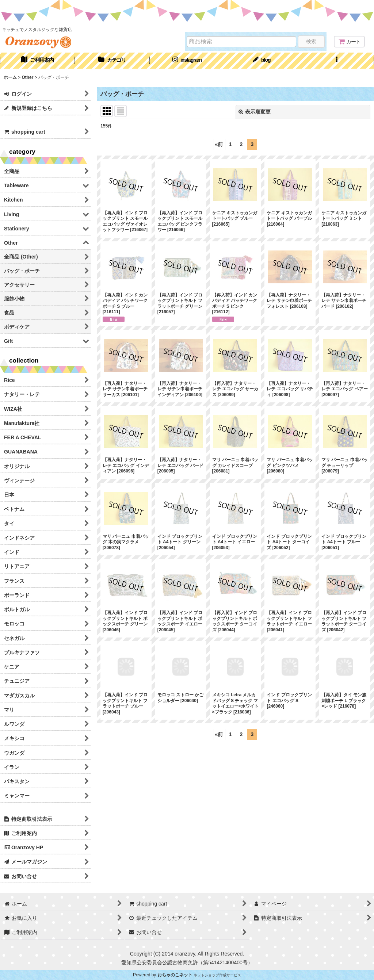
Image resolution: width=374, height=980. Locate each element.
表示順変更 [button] (255, 112)
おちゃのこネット (175, 975)
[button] (337, 61)
